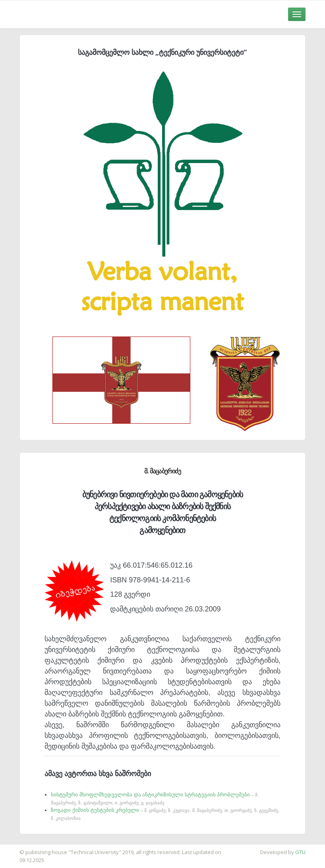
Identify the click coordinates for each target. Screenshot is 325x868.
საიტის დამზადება (23, 848)
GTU (300, 852)
